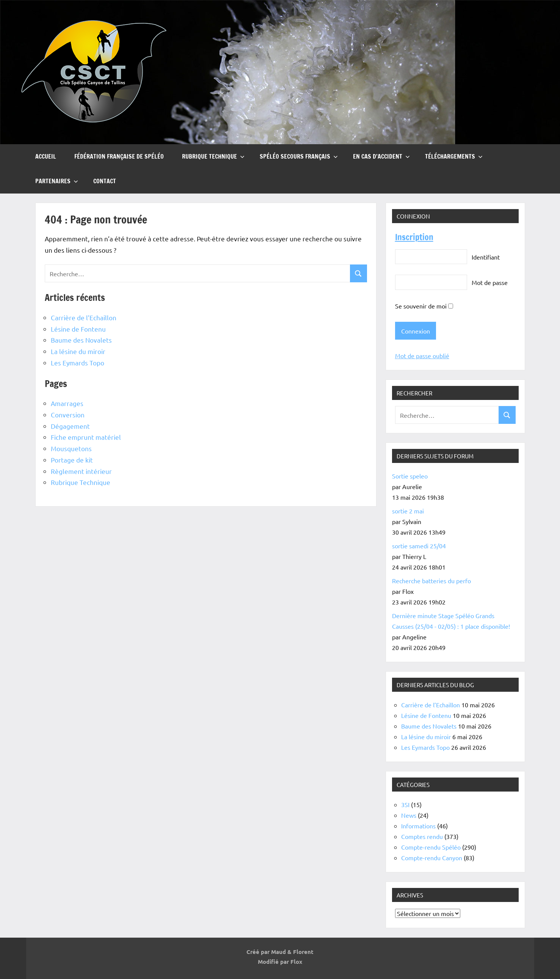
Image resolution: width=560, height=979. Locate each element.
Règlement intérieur (81, 471)
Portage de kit (72, 460)
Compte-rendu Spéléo (431, 847)
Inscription (414, 237)
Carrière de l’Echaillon (84, 317)
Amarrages (67, 403)
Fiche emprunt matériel (86, 437)
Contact (105, 181)
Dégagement (70, 426)
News (409, 815)
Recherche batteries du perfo (431, 581)
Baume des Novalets (81, 340)
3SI (405, 804)
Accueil (46, 156)
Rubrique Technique (213, 156)
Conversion (68, 415)
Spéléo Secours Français (299, 156)
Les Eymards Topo (78, 363)
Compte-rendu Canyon (432, 858)
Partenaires (57, 181)
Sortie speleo (410, 476)
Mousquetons (71, 448)
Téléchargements (454, 156)
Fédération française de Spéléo (119, 156)
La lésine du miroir (78, 351)
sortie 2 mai (408, 511)
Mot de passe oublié (422, 356)
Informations (418, 826)
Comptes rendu (422, 836)
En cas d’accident (381, 156)
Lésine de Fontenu (78, 329)
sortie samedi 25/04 (419, 546)
